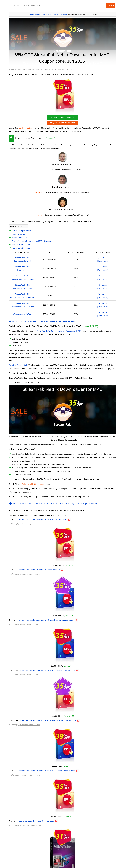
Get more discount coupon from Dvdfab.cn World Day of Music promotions (53, 503)
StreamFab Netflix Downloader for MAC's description (32, 241)
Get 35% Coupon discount (22, 231)
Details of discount (19, 234)
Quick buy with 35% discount (62, 123)
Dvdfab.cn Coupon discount (30, 524)
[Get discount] (103, 261)
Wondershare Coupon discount (31, 825)
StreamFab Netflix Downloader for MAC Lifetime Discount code (47, 670)
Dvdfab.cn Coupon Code (18, 365)
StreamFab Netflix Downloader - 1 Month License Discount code (48, 720)
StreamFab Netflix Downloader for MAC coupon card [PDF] (59, 331)
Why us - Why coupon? (21, 245)
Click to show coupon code (62, 117)
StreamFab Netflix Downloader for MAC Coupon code (43, 520)
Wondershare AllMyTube (22, 314)
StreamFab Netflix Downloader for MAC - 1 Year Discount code (47, 771)
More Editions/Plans (20, 238)
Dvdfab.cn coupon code (63, 69)
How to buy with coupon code (23, 248)
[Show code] (103, 258)
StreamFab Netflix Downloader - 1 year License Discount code (47, 620)
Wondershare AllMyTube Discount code (37, 821)
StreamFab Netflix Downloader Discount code (39, 570)
